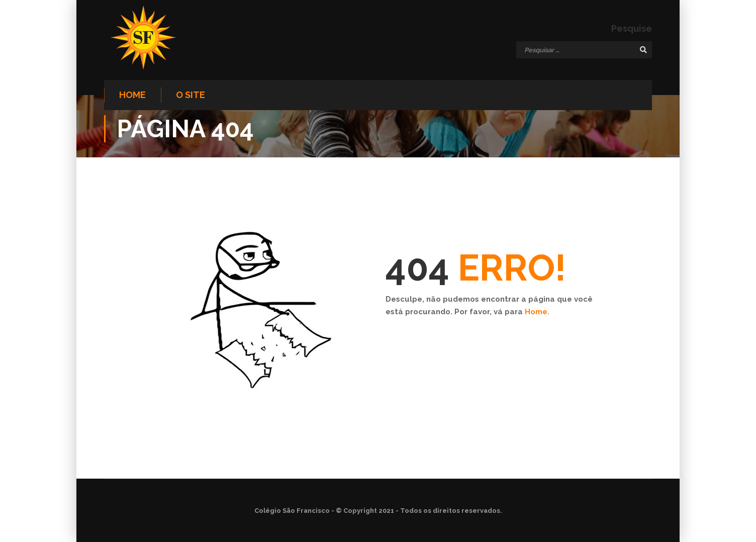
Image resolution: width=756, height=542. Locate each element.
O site (191, 95)
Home (132, 95)
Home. (537, 312)
